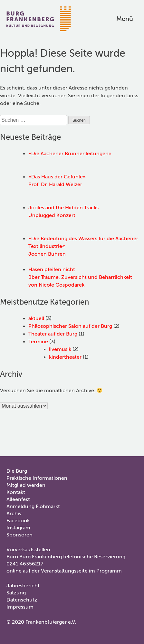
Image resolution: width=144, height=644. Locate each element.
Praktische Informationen (37, 478)
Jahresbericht (23, 586)
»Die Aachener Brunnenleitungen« (70, 154)
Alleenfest (18, 499)
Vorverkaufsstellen (28, 550)
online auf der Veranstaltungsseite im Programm (64, 571)
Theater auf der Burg (53, 334)
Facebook (18, 521)
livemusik (60, 349)
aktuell (36, 318)
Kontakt (16, 492)
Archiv (14, 514)
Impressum (20, 607)
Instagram (18, 528)
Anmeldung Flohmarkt (33, 507)
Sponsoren (19, 535)
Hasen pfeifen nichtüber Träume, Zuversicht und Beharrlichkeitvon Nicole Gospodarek (80, 277)
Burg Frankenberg (39, 19)
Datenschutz (22, 600)
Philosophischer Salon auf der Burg (70, 326)
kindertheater (65, 357)
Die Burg (17, 471)
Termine (38, 342)
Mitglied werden (26, 485)
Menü (125, 19)
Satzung (16, 593)
